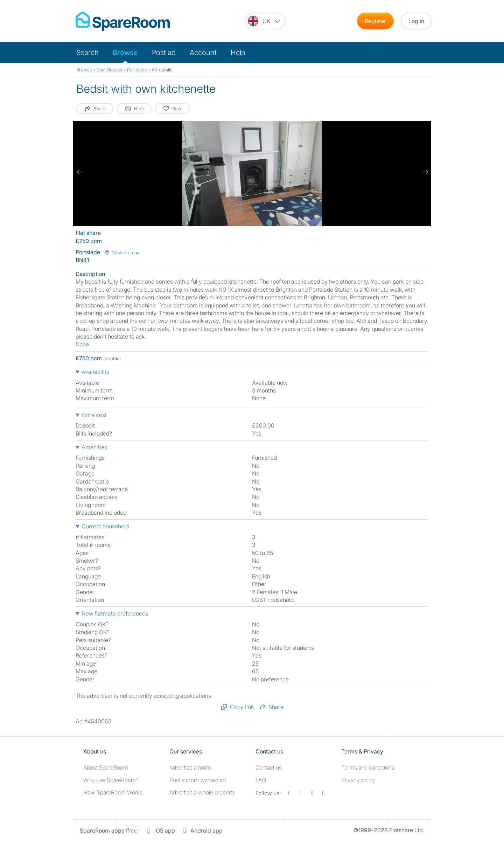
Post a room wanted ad (198, 780)
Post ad (164, 53)
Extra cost (94, 415)
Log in (416, 21)
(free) (109, 830)
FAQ (261, 780)
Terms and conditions (368, 767)
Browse (125, 53)
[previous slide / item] (80, 172)
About (106, 767)
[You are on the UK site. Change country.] (265, 21)
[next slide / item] (424, 172)
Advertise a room (190, 767)
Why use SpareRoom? (111, 780)
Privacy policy (359, 780)
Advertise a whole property (202, 792)
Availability (96, 372)
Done (82, 344)
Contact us (269, 767)
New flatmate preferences (115, 613)
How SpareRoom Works (113, 792)
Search (87, 53)
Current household (105, 526)
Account (203, 53)
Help (238, 53)
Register (375, 21)
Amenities (94, 447)
